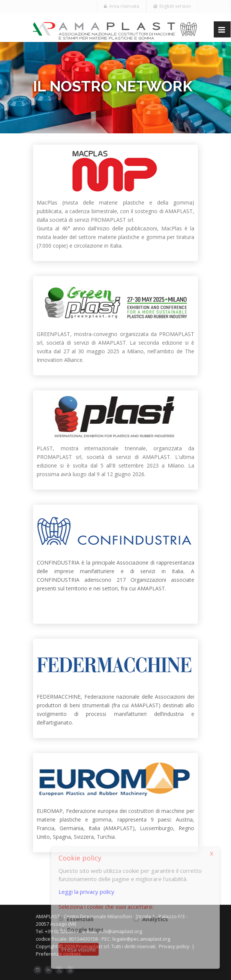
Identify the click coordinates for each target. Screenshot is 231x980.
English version (172, 6)
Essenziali (80, 919)
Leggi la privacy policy (86, 892)
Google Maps (85, 929)
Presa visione (79, 949)
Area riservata (121, 6)
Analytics (155, 919)
